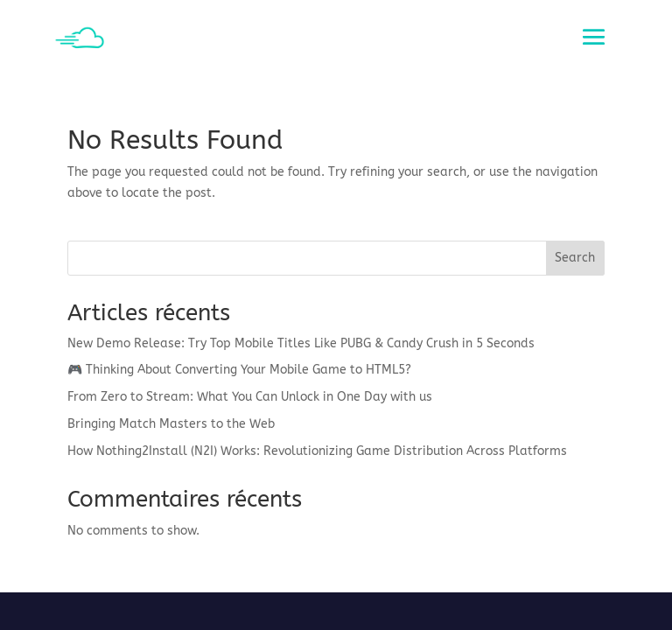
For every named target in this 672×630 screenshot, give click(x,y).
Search (575, 258)
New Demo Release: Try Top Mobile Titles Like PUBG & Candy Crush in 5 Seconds (301, 343)
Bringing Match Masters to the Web (171, 424)
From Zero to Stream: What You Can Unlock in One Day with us (250, 397)
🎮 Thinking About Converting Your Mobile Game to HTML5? (239, 370)
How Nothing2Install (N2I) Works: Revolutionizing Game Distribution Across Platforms (317, 451)
